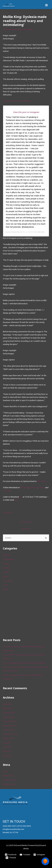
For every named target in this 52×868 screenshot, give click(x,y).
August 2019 (8, 738)
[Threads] (11, 858)
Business (7, 555)
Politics (6, 572)
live (21, 497)
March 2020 (8, 708)
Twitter (42, 487)
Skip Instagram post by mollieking (17, 101)
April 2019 (7, 755)
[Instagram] (39, 855)
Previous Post (26, 522)
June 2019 (7, 747)
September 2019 (10, 734)
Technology (8, 581)
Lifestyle (7, 568)
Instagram (24, 487)
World (5, 589)
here (16, 500)
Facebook (33, 487)
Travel (6, 585)
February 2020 (9, 713)
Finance (6, 564)
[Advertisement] (24, 614)
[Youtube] (25, 855)
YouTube (7, 491)
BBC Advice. (42, 481)
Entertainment (10, 29)
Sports (6, 576)
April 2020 (7, 704)
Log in (5, 771)
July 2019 (7, 743)
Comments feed (10, 780)
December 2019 (10, 721)
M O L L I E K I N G (29, 232)
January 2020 (9, 717)
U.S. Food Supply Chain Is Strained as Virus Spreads (24, 663)
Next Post (26, 529)
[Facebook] (11, 855)
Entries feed (8, 776)
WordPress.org (9, 784)
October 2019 (9, 730)
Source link (7, 512)
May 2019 (7, 751)
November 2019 (10, 726)
